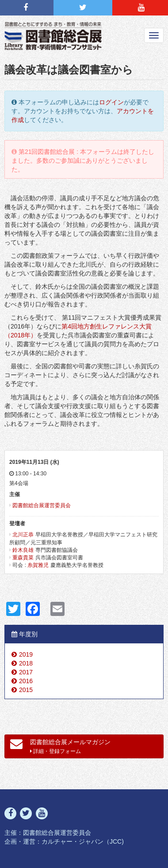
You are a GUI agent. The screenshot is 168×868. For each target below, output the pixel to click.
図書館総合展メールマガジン (60, 746)
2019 (26, 654)
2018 (26, 663)
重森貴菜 (23, 558)
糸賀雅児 (38, 565)
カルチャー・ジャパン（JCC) (83, 841)
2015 (26, 690)
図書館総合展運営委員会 (42, 505)
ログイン (111, 102)
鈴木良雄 (23, 550)
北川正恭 (23, 535)
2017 (26, 672)
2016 (26, 681)
